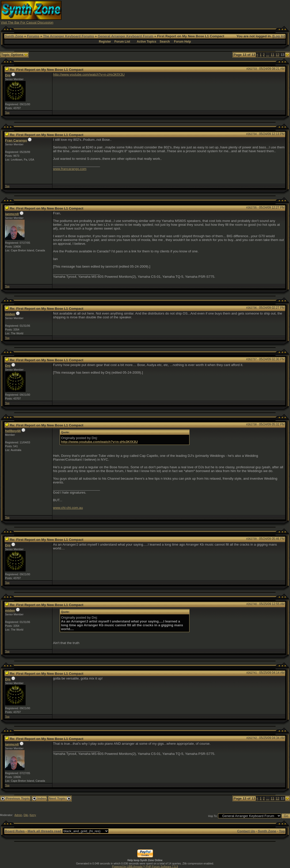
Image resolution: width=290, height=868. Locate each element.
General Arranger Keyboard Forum (125, 36)
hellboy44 (13, 431)
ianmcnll (12, 214)
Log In (279, 36)
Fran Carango (16, 140)
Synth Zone (14, 36)
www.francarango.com (70, 169)
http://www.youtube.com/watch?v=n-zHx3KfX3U (89, 74)
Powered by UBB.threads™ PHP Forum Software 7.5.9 (145, 866)
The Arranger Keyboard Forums (69, 36)
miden (10, 314)
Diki (26, 815)
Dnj (8, 75)
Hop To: (213, 816)
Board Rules (15, 831)
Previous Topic (15, 798)
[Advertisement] (197, 12)
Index (39, 798)
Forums (33, 36)
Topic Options (14, 55)
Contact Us (246, 831)
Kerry (33, 815)
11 (273, 55)
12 (277, 55)
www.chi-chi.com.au (68, 508)
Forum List (122, 42)
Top (7, 113)
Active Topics (147, 42)
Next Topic (60, 798)
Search (165, 42)
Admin (18, 815)
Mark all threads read (44, 831)
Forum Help (182, 42)
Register (105, 42)
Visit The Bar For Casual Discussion (27, 22)
